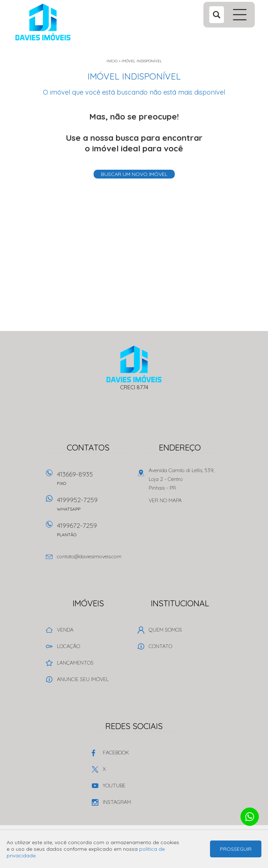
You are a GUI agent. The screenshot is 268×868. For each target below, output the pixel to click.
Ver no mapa (165, 500)
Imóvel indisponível (142, 61)
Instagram (117, 802)
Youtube (114, 786)
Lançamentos (75, 663)
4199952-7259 (94, 506)
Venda (65, 630)
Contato (160, 646)
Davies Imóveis (134, 364)
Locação (68, 646)
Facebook (116, 753)
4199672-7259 (94, 532)
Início (112, 61)
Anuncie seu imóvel (83, 679)
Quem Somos (165, 630)
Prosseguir (236, 849)
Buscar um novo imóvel (134, 174)
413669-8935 (94, 481)
